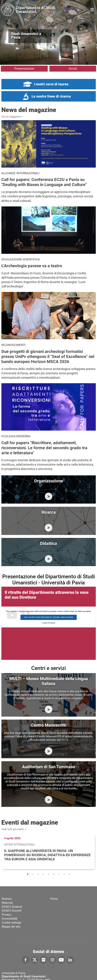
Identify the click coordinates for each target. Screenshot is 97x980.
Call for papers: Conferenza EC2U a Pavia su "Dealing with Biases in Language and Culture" (44, 182)
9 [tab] (69, 874)
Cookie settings (11, 923)
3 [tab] (38, 874)
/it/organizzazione (48, 496)
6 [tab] (54, 874)
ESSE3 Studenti (12, 907)
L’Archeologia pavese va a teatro (32, 266)
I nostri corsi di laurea (51, 84)
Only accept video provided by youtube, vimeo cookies (49, 617)
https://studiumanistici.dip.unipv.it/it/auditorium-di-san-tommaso (48, 800)
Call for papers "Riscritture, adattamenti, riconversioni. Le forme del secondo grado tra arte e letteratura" (44, 448)
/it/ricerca (48, 528)
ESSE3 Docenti (12, 911)
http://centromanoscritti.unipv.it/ (48, 751)
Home (92, 9)
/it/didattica (48, 559)
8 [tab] (64, 874)
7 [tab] (59, 874)
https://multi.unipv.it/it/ (48, 709)
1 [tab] (28, 874)
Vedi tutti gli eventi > (14, 829)
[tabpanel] (49, 851)
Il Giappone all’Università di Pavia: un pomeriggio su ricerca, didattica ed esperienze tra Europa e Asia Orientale (47, 855)
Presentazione (24, 69)
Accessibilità (10, 919)
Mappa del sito (11, 927)
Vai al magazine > (12, 117)
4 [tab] (43, 874)
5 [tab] (49, 874)
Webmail (7, 903)
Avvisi (73, 69)
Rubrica (7, 899)
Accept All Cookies (49, 623)
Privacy (6, 915)
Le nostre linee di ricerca (51, 96)
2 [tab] (33, 874)
